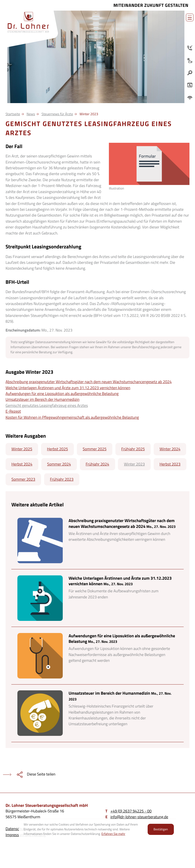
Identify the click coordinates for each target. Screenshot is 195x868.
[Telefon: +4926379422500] (190, 48)
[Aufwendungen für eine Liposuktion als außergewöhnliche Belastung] (97, 656)
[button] (190, 73)
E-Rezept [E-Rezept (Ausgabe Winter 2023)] (13, 411)
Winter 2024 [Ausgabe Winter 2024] (170, 449)
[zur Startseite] (28, 22)
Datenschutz (16, 829)
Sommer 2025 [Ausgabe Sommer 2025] (94, 449)
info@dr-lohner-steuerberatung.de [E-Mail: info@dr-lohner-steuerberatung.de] (139, 817)
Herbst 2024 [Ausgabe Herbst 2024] (22, 464)
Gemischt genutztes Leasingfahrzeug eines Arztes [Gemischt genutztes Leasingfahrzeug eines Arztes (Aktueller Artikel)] (47, 406)
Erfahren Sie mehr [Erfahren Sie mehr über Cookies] (113, 834)
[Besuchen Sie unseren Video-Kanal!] (190, 85)
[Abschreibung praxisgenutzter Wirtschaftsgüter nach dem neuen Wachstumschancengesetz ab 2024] (97, 541)
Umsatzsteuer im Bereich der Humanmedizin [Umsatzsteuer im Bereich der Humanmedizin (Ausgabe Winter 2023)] (43, 400)
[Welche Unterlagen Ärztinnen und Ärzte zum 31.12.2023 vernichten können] (97, 598)
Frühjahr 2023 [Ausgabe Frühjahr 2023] (62, 479)
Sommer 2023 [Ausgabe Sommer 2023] (23, 479)
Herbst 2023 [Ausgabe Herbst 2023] (170, 464)
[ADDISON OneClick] (190, 98)
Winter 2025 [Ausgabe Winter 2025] (22, 449)
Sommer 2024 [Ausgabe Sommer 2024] (59, 464)
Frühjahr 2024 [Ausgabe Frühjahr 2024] (97, 464)
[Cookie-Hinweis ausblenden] (161, 829)
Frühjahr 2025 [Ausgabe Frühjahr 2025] (133, 449)
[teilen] (28, 775)
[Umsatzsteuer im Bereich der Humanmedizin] (97, 713)
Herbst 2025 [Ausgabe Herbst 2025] (58, 449)
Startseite (13, 114)
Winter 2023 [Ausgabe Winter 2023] (134, 464)
